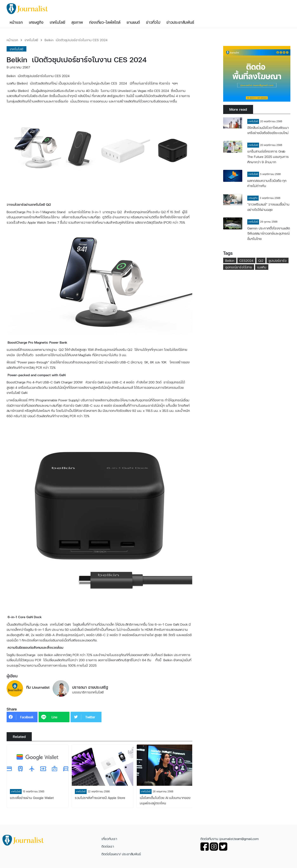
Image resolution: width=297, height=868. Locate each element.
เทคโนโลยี (31, 40)
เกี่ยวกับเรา (109, 839)
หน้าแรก (12, 40)
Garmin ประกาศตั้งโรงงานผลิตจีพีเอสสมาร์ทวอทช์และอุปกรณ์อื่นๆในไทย (269, 233)
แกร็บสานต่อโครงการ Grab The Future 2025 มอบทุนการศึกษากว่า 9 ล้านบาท (268, 156)
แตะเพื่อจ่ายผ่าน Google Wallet (32, 798)
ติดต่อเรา (108, 846)
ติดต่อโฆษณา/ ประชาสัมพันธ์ (121, 854)
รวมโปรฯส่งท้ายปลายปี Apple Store (100, 798)
